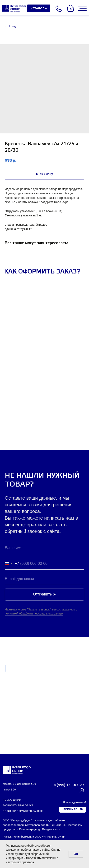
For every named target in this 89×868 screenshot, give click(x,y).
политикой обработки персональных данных (34, 614)
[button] (19, 806)
